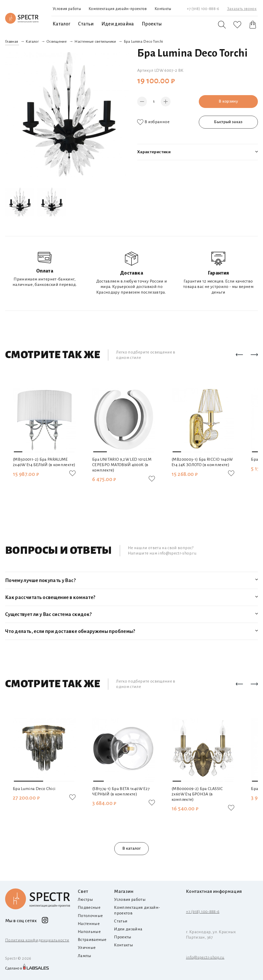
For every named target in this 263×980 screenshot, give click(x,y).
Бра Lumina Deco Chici (34, 789)
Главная (12, 41)
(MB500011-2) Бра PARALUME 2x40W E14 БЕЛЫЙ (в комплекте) (44, 462)
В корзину (228, 101)
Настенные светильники (95, 41)
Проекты (152, 24)
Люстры (85, 900)
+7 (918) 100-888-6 (203, 9)
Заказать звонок (242, 9)
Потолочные (90, 916)
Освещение (57, 41)
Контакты (163, 9)
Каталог (62, 24)
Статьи (86, 24)
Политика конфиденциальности (37, 940)
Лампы (85, 956)
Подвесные (89, 908)
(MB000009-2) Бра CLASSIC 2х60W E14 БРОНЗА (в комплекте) (197, 794)
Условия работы (67, 9)
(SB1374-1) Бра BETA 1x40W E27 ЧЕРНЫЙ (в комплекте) (121, 791)
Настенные (89, 924)
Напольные (89, 932)
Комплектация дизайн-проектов (118, 9)
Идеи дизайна (118, 24)
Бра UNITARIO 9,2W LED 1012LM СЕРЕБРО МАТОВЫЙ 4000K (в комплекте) (122, 465)
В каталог (131, 848)
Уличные (87, 948)
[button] (239, 355)
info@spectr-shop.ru (205, 957)
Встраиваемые (92, 940)
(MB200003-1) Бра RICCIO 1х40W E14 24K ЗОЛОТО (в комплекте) (202, 462)
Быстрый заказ (228, 122)
